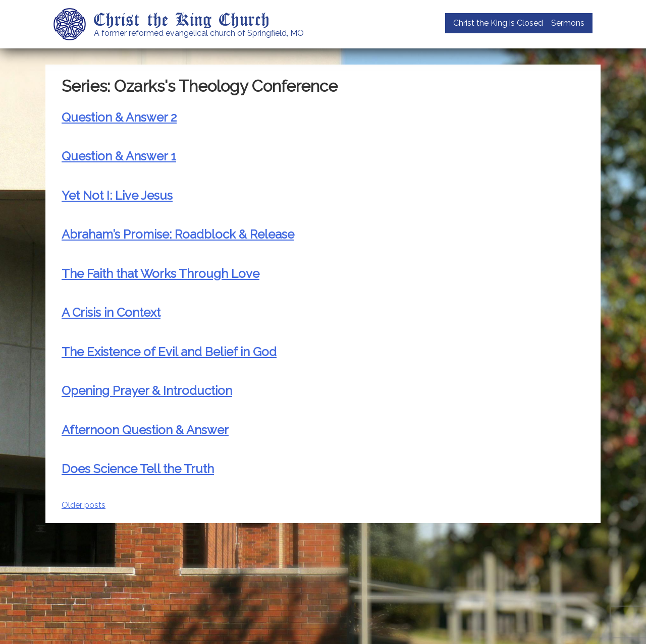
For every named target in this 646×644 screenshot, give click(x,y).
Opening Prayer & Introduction (147, 391)
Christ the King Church (182, 19)
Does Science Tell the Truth (138, 469)
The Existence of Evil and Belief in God (169, 352)
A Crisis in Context (111, 312)
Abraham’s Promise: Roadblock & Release (178, 234)
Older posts (84, 505)
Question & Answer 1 (119, 156)
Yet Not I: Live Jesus (117, 195)
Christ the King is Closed (498, 23)
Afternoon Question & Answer (145, 430)
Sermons (568, 23)
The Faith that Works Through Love (160, 274)
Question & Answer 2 (119, 117)
